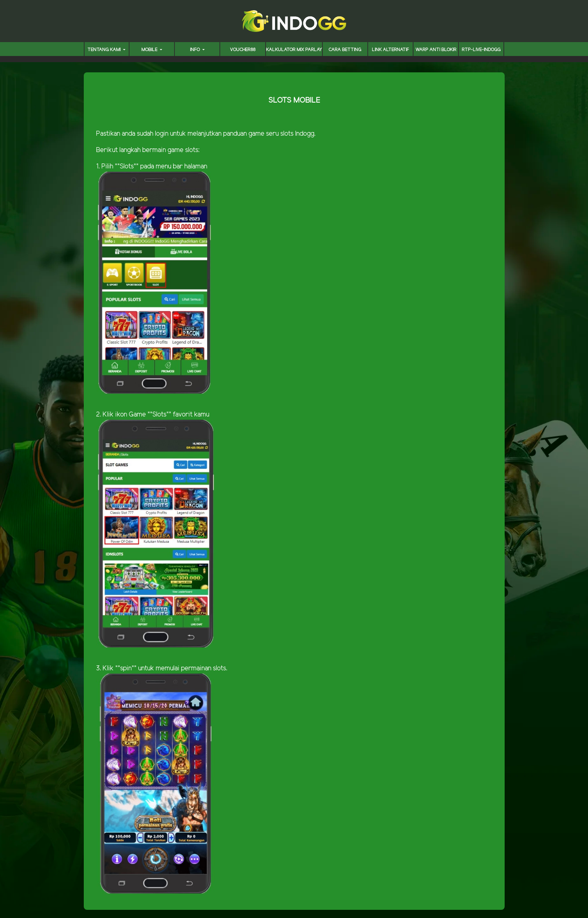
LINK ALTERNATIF (390, 50)
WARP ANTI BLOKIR (436, 50)
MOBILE (150, 50)
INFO (196, 50)
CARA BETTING (345, 50)
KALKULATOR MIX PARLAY (294, 50)
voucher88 (243, 50)
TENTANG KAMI (105, 50)
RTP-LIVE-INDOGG (481, 50)
